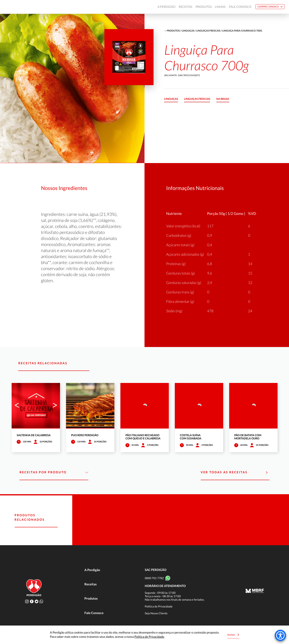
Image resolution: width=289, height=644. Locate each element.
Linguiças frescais (208, 31)
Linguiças (188, 31)
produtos (173, 31)
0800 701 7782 (154, 578)
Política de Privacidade (159, 606)
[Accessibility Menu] (280, 635)
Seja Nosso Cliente (156, 613)
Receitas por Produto (54, 473)
